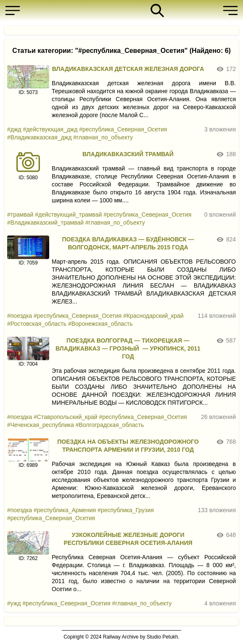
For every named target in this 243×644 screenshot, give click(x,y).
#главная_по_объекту (103, 137)
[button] (15, 10)
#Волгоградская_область (110, 425)
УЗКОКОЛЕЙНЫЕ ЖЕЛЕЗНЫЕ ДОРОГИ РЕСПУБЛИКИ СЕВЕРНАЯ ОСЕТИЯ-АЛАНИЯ (128, 539)
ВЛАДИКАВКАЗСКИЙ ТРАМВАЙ (128, 154)
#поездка (20, 316)
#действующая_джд (50, 129)
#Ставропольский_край (66, 417)
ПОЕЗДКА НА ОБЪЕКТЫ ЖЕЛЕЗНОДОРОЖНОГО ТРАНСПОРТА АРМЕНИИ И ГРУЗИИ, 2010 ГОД (128, 446)
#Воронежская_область (100, 324)
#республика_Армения (65, 510)
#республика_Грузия (126, 510)
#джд (14, 129)
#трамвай (20, 215)
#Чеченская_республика (41, 425)
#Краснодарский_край (153, 316)
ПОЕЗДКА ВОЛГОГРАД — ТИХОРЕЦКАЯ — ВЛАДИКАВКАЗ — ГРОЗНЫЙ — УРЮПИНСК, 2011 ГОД (128, 348)
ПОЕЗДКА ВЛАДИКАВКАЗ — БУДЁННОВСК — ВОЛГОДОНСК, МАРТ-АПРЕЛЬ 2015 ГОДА (128, 243)
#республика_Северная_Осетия (123, 129)
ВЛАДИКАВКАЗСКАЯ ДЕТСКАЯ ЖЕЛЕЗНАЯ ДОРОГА (128, 69)
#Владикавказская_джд (39, 137)
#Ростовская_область (37, 324)
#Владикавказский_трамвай (45, 223)
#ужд (14, 603)
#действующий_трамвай (68, 215)
